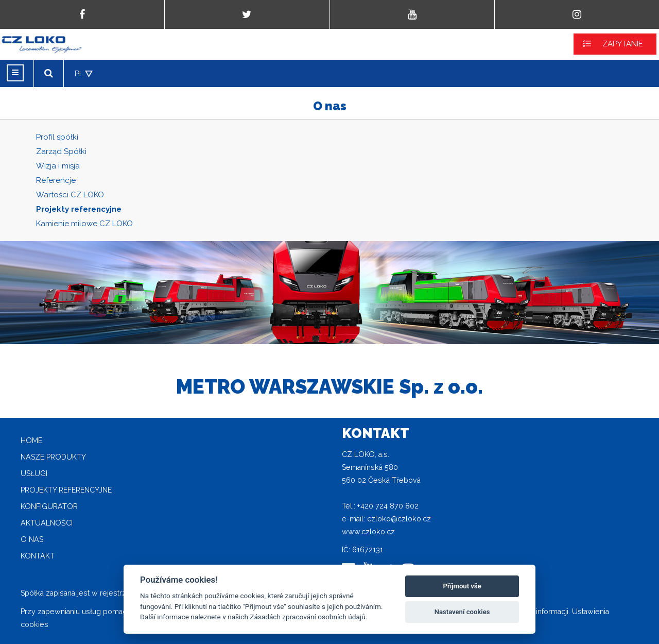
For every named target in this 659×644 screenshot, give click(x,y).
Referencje (56, 180)
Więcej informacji (539, 612)
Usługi (34, 473)
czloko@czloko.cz (399, 519)
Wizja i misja (58, 166)
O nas (32, 539)
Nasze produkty (53, 457)
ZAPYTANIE (623, 44)
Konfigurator (49, 506)
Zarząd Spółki (61, 151)
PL (79, 74)
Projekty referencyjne (79, 209)
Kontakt (38, 556)
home (31, 440)
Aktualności (47, 523)
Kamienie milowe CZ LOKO (84, 224)
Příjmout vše (462, 586)
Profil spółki (57, 137)
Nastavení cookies (462, 612)
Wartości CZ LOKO (70, 195)
